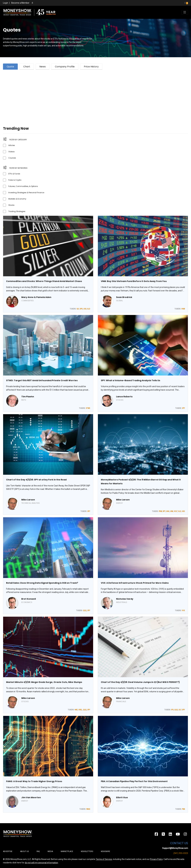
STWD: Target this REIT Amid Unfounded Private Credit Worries (42, 380)
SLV (78, 309)
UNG (168, 511)
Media (50, 851)
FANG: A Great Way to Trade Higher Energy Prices (34, 781)
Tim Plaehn (28, 397)
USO (85, 309)
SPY (183, 408)
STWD (88, 408)
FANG (88, 809)
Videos (11, 152)
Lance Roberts (124, 397)
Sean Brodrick (124, 297)
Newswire (105, 851)
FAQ (38, 851)
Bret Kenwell (29, 599)
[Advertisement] (93, 94)
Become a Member (20, 3)
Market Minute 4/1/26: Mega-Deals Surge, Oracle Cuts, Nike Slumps (44, 682)
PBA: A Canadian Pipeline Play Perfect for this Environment (134, 781)
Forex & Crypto (15, 180)
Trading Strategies (17, 211)
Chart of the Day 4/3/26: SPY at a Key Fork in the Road (36, 480)
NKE (76, 710)
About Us (24, 851)
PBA (183, 809)
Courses (12, 158)
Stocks (11, 205)
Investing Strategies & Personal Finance (26, 193)
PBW (160, 511)
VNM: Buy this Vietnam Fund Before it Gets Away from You (134, 281)
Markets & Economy (17, 199)
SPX (81, 309)
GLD (89, 309)
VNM (183, 309)
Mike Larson (28, 500)
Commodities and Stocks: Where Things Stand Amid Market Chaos (44, 281)
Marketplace (67, 851)
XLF (180, 710)
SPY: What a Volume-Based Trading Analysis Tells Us (130, 380)
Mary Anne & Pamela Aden (36, 297)
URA (172, 511)
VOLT (176, 511)
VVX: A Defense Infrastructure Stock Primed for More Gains (135, 583)
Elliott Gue (122, 797)
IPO (172, 710)
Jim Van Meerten (31, 797)
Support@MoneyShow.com (175, 848)
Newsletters (87, 851)
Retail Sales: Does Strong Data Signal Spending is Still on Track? (42, 583)
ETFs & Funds (14, 174)
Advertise (8, 851)
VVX (183, 611)
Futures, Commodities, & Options (23, 186)
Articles (12, 145)
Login (6, 3)
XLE (180, 511)
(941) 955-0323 (181, 853)
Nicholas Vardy (125, 599)
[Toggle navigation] (185, 12)
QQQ (85, 611)
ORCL (80, 710)
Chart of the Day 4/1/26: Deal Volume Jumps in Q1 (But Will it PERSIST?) (140, 682)
